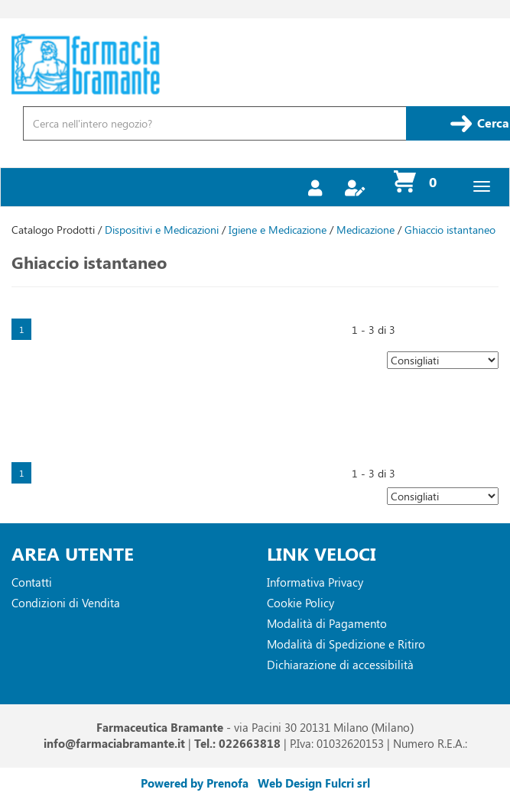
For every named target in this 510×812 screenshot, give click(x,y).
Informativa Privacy (315, 582)
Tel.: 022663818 (237, 743)
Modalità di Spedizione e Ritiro (346, 644)
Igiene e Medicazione (278, 230)
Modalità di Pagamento (327, 623)
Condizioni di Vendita (66, 603)
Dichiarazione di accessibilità (340, 665)
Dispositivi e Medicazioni (162, 230)
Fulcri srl (348, 783)
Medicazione (365, 230)
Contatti (32, 582)
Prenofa (227, 783)
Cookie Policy (300, 603)
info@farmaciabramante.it (114, 743)
